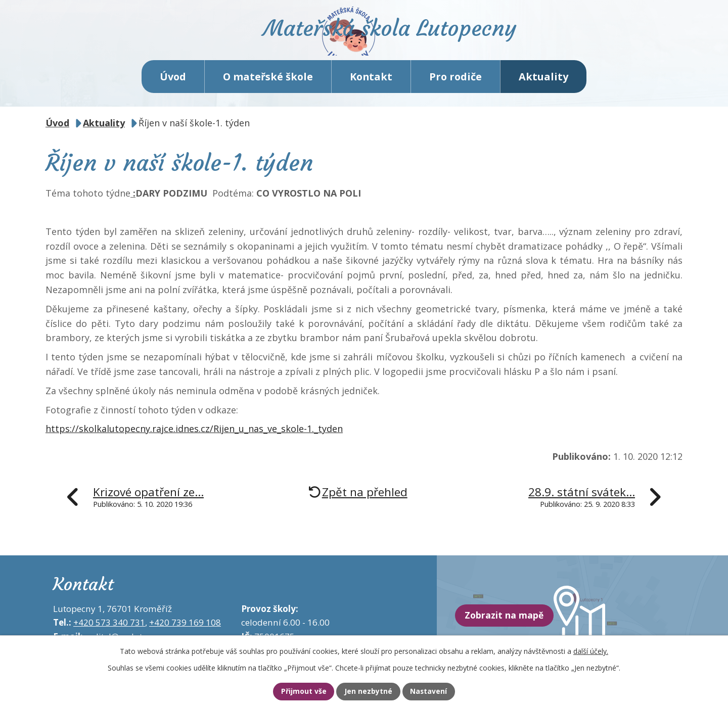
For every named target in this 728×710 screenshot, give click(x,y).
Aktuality (543, 86)
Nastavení (436, 691)
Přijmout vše (296, 691)
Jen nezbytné (368, 691)
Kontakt (371, 86)
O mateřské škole (268, 86)
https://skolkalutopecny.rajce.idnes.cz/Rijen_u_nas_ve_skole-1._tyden (194, 438)
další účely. (591, 650)
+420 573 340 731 (109, 632)
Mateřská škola (407, 38)
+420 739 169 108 (185, 632)
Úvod (173, 86)
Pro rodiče (456, 86)
